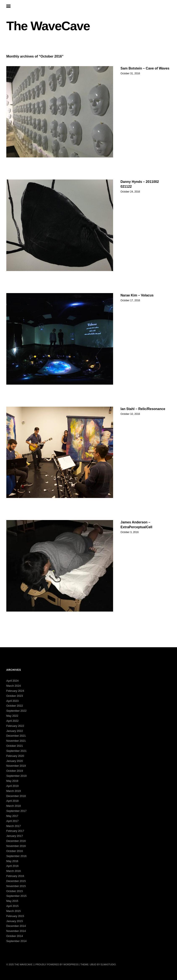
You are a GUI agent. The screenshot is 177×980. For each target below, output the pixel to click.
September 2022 (16, 711)
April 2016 (13, 866)
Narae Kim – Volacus (137, 295)
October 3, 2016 (129, 532)
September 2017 (16, 811)
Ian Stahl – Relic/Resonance (143, 409)
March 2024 (14, 686)
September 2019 (16, 776)
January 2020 (15, 761)
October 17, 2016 (130, 300)
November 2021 (16, 741)
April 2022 (13, 721)
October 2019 (15, 771)
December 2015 (16, 881)
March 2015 (14, 911)
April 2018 (13, 801)
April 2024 (13, 681)
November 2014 (16, 931)
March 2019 (14, 791)
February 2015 (15, 916)
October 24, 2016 (130, 192)
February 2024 (15, 691)
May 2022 (12, 716)
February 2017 (15, 831)
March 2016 (14, 871)
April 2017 (13, 821)
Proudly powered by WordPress (57, 964)
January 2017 (15, 836)
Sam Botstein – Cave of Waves (145, 68)
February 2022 (15, 726)
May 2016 (12, 861)
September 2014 (16, 941)
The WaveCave (48, 26)
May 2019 (12, 781)
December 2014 (16, 926)
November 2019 (16, 766)
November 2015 (16, 886)
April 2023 (13, 701)
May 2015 (12, 901)
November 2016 (16, 846)
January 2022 (15, 731)
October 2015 (15, 891)
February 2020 (15, 756)
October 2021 (15, 746)
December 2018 (16, 796)
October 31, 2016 (130, 73)
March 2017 (14, 826)
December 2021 (16, 736)
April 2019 (13, 786)
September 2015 (16, 896)
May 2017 (12, 816)
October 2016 (15, 851)
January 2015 (15, 921)
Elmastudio (108, 964)
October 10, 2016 (130, 414)
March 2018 (14, 806)
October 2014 (15, 936)
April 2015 (13, 906)
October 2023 (15, 696)
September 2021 (16, 751)
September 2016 (16, 856)
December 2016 (16, 841)
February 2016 (15, 876)
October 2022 (15, 706)
